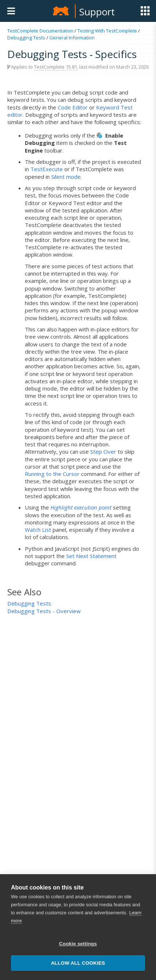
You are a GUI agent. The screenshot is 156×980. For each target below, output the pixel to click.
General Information (72, 38)
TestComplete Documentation (40, 31)
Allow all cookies (78, 964)
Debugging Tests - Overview (44, 611)
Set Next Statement (91, 556)
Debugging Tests (26, 38)
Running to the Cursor (52, 474)
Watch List (38, 530)
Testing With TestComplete (107, 31)
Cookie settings (78, 944)
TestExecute (47, 169)
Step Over (103, 451)
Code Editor (73, 107)
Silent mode (66, 177)
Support (97, 12)
